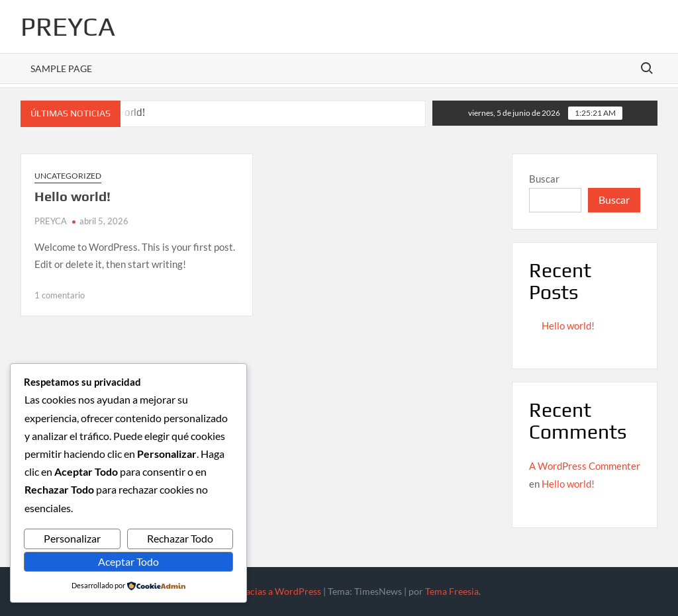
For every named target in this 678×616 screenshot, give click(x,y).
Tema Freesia (452, 591)
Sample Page (61, 68)
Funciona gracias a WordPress (259, 591)
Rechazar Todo (180, 538)
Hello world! (73, 196)
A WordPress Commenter (585, 466)
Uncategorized (68, 176)
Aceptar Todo (128, 561)
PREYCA (68, 26)
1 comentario (60, 295)
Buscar (544, 179)
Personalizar (72, 538)
